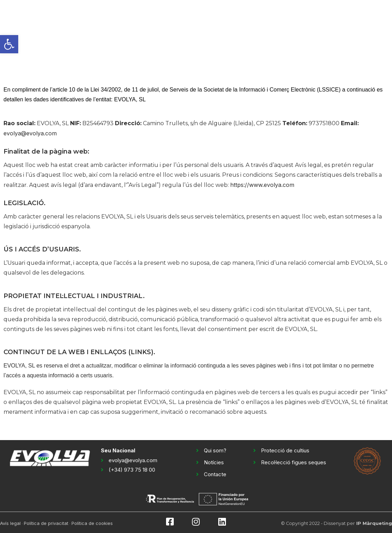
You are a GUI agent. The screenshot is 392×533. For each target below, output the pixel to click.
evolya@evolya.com (30, 133)
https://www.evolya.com (262, 185)
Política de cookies (92, 523)
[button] (9, 44)
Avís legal (10, 523)
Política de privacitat (46, 523)
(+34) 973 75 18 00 (132, 470)
